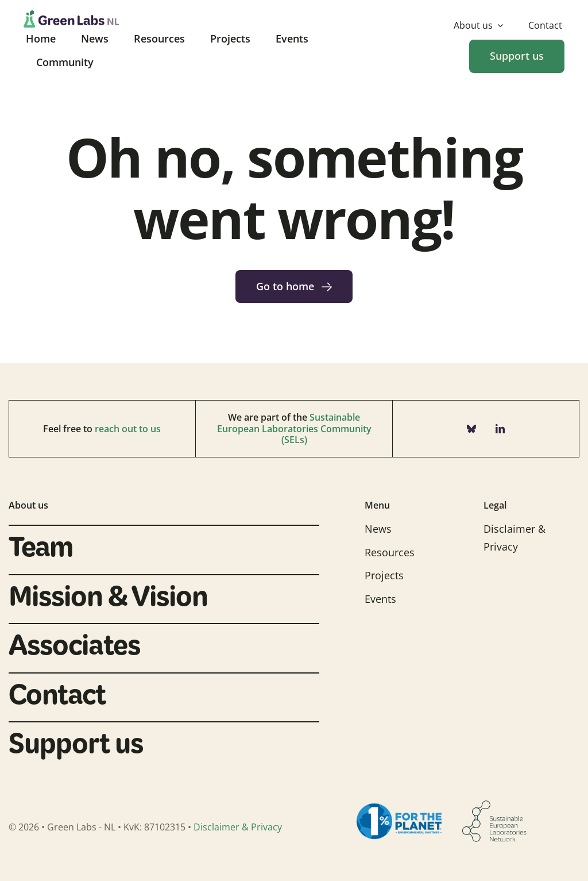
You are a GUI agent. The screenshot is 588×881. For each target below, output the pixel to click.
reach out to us (128, 429)
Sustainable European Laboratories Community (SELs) (294, 428)
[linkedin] (500, 429)
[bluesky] (471, 429)
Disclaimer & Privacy (238, 827)
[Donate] (517, 56)
